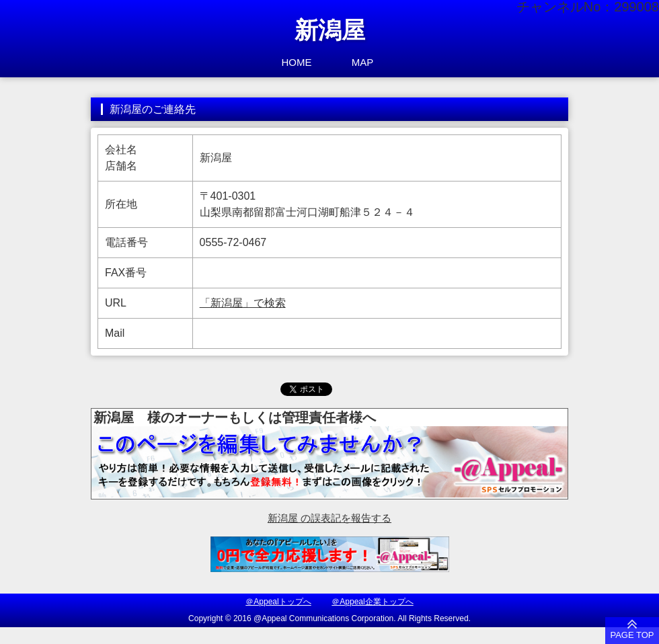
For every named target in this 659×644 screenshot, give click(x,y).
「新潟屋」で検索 (243, 303)
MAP (363, 62)
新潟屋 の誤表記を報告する (329, 518)
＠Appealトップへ (278, 602)
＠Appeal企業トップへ (372, 602)
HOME (297, 62)
